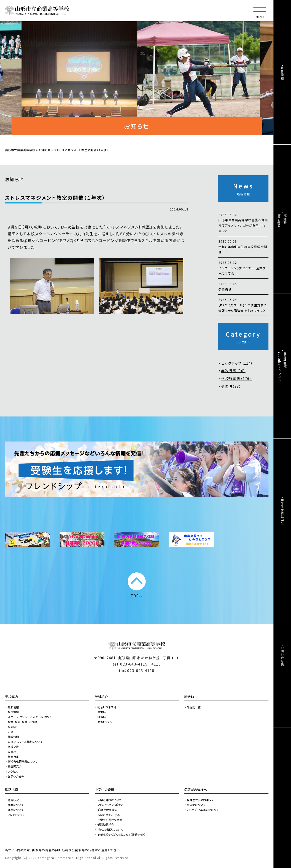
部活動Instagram (282, 222)
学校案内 (12, 697)
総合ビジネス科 (107, 707)
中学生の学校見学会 (110, 820)
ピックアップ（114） (237, 363)
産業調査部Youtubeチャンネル (282, 367)
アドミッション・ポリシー (111, 805)
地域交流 (13, 747)
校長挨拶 (13, 712)
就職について (16, 805)
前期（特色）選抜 (107, 810)
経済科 (102, 717)
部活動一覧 (194, 707)
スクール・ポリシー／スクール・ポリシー (31, 717)
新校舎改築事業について (23, 761)
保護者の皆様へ (195, 790)
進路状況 (13, 800)
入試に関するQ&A (109, 815)
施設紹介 (13, 727)
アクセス (13, 771)
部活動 (189, 697)
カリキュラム (105, 722)
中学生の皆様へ (106, 790)
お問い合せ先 (16, 776)
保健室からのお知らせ (200, 800)
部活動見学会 (106, 824)
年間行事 (13, 757)
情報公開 (13, 737)
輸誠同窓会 (15, 766)
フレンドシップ (16, 815)
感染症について (196, 805)
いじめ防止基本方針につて (203, 810)
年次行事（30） (233, 371)
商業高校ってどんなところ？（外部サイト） (122, 834)
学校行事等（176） (236, 378)
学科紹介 (101, 697)
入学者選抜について (109, 800)
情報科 (102, 712)
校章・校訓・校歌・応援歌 (22, 722)
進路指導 (12, 790)
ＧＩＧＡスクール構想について (25, 742)
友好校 (12, 752)
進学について (16, 810)
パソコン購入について (110, 829)
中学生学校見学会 (282, 512)
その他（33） (231, 386)
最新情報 (13, 707)
